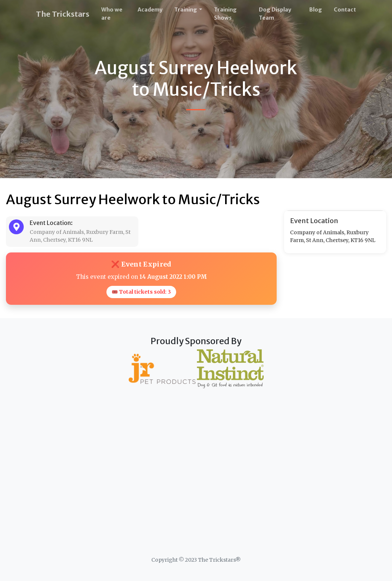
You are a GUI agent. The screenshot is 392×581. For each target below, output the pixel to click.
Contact (345, 10)
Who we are (112, 14)
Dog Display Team (275, 14)
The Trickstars (63, 14)
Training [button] (186, 10)
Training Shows (225, 14)
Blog (316, 10)
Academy (150, 10)
